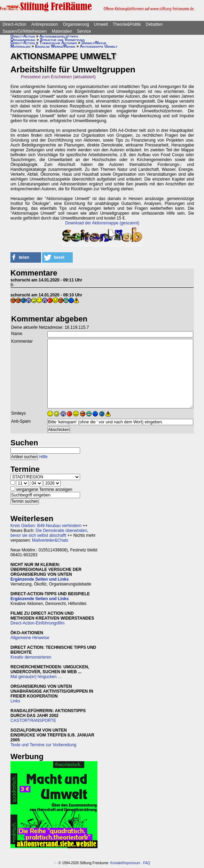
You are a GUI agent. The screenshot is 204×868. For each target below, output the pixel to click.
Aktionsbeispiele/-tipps (59, 36)
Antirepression (45, 24)
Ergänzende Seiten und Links (40, 579)
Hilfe (44, 457)
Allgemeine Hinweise (30, 638)
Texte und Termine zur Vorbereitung (43, 745)
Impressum (131, 863)
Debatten (154, 24)
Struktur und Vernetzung (62, 40)
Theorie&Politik (127, 24)
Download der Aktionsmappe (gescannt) (102, 223)
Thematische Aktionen (58, 43)
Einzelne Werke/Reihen (55, 46)
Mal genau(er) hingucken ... (36, 677)
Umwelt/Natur (94, 43)
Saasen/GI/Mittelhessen (25, 31)
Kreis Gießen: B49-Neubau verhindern (46, 526)
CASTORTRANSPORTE (33, 720)
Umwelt (101, 24)
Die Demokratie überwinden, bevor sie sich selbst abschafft (49, 533)
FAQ (147, 863)
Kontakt (116, 863)
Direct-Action (14, 24)
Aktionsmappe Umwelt (99, 46)
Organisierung (76, 24)
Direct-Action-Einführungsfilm (37, 623)
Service (84, 31)
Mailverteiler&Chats (50, 540)
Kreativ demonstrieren (31, 657)
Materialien (62, 31)
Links (15, 701)
